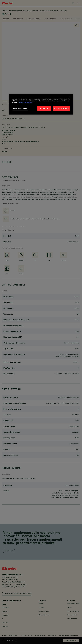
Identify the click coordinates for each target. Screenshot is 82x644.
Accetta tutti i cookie (61, 108)
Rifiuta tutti (44, 108)
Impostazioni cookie (20, 108)
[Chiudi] (70, 97)
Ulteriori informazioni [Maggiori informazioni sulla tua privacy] (26, 103)
